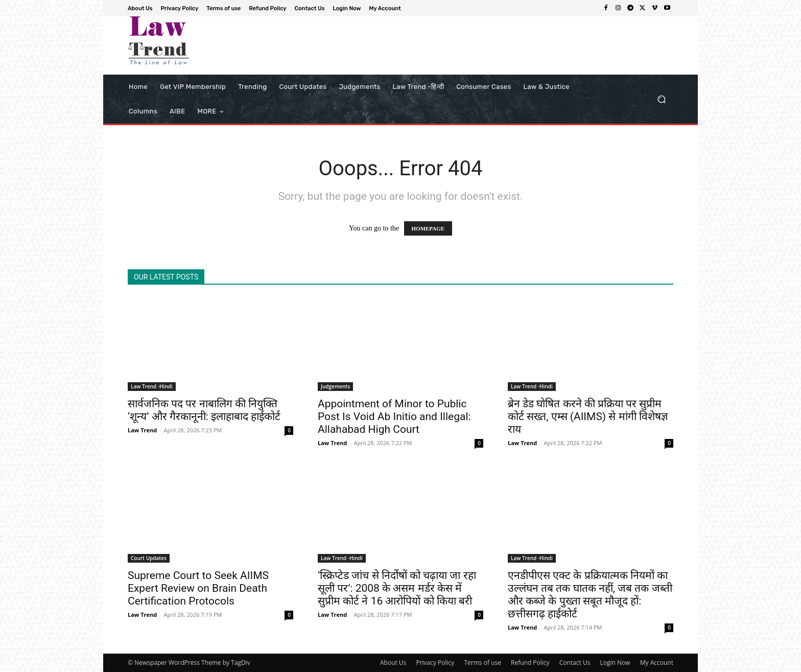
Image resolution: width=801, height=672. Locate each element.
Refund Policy (530, 663)
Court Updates (149, 558)
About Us (393, 663)
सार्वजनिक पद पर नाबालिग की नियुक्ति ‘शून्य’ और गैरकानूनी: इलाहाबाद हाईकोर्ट (204, 410)
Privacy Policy (435, 663)
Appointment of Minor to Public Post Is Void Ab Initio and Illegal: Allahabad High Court (394, 416)
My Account (657, 663)
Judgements (335, 386)
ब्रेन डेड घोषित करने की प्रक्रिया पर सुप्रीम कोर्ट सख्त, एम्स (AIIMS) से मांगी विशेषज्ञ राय (588, 416)
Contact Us (575, 663)
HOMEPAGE (428, 228)
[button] (661, 99)
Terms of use (482, 663)
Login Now (615, 663)
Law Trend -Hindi (152, 386)
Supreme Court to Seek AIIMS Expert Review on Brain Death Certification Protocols (198, 588)
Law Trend (142, 430)
